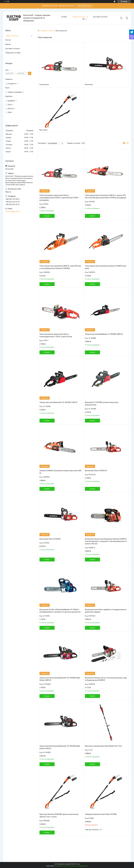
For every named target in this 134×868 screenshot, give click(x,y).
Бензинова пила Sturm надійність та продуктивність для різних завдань (106, 611)
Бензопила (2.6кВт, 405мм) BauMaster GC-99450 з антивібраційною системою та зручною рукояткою (60, 611)
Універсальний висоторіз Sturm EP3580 (101, 814)
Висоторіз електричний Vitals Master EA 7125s (103, 746)
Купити (47, 216)
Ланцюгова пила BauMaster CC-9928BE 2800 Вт (104, 334)
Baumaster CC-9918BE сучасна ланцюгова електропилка (102, 404)
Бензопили (89, 84)
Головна (64, 17)
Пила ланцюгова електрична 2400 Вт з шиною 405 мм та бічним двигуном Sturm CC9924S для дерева (105, 196)
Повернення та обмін (13, 53)
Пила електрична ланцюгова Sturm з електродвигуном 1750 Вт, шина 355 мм (56, 335)
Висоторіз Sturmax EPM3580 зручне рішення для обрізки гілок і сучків (59, 815)
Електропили (44, 84)
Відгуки (8, 44)
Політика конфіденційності (79, 866)
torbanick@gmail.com (13, 211)
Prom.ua (77, 864)
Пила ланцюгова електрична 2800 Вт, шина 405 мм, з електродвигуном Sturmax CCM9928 (60, 267)
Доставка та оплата (100, 17)
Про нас (8, 40)
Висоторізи (43, 130)
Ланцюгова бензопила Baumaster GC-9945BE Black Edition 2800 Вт (60, 679)
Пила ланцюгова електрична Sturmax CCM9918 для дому (106, 267)
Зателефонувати (84, 6)
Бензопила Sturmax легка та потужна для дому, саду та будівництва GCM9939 (106, 679)
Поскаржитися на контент (62, 866)
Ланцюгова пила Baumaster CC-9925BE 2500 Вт (58, 402)
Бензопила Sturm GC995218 (96, 471)
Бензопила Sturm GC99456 (50, 539)
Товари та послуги (79, 17)
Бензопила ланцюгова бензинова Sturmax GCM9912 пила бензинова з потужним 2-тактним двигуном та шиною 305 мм (106, 541)
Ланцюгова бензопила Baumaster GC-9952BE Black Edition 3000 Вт (60, 747)
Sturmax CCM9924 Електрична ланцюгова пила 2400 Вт (60, 472)
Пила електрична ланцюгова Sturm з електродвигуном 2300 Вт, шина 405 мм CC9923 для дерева (59, 198)
